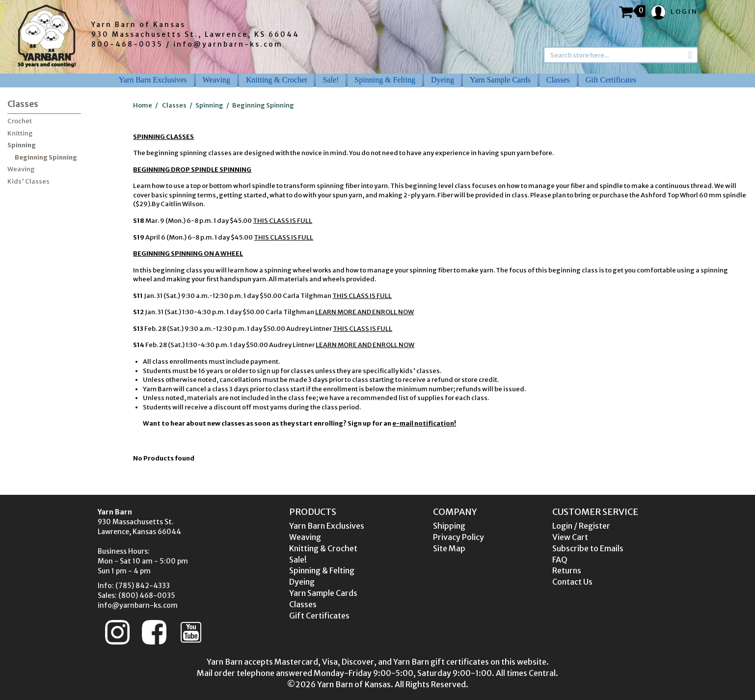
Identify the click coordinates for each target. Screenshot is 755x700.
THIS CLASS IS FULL (283, 221)
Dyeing (443, 80)
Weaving (216, 80)
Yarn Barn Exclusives (153, 80)
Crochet (20, 121)
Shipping (449, 526)
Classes (558, 80)
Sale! (331, 80)
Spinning (22, 145)
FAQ (560, 560)
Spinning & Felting (385, 80)
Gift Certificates (611, 80)
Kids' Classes (28, 181)
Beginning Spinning (46, 157)
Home (143, 105)
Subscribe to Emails (588, 548)
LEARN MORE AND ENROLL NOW (364, 312)
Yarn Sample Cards (500, 80)
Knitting (20, 133)
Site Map (449, 548)
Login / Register (581, 526)
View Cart (570, 537)
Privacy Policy (458, 537)
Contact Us (572, 582)
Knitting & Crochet (276, 80)
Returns (567, 570)
